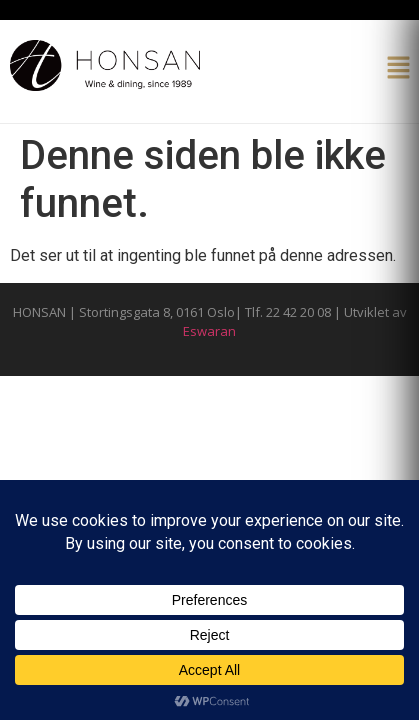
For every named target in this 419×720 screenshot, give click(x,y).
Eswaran (209, 331)
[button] (399, 69)
